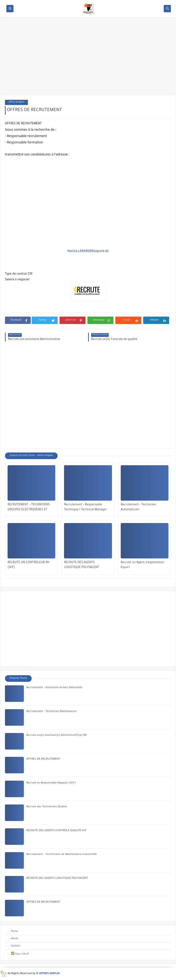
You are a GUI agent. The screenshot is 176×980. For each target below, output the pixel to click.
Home (14, 931)
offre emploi (16, 102)
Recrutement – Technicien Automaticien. (139, 507)
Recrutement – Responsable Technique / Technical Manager (85, 507)
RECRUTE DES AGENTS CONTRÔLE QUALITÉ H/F (56, 831)
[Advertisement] (88, 58)
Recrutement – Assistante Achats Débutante (54, 688)
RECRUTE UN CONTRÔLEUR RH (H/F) (28, 565)
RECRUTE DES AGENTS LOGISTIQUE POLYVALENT (82, 565)
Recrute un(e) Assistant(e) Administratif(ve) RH (57, 735)
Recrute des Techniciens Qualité (47, 807)
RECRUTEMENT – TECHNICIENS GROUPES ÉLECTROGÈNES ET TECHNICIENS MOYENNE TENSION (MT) (31, 508)
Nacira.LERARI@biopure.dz (88, 251)
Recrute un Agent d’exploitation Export (143, 565)
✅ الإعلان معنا (20, 954)
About (14, 939)
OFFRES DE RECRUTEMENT (43, 759)
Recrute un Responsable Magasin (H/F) (51, 783)
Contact (15, 946)
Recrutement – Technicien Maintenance (51, 712)
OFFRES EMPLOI (49, 974)
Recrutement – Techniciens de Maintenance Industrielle (62, 855)
